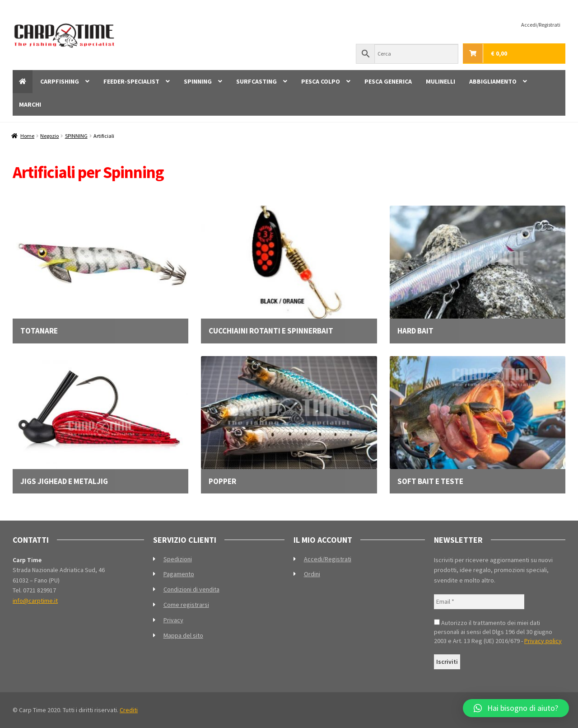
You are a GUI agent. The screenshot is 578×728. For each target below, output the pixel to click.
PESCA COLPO (321, 81)
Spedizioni (178, 559)
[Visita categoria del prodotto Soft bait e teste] (478, 421)
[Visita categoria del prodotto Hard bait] (478, 270)
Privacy (173, 620)
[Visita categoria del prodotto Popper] (289, 421)
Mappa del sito (183, 635)
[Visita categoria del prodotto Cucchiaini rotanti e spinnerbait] (289, 270)
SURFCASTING (256, 81)
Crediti (129, 710)
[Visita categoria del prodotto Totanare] (100, 270)
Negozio (49, 136)
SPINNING (198, 81)
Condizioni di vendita (191, 589)
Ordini (312, 574)
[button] (516, 708)
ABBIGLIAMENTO (493, 81)
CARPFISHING (60, 81)
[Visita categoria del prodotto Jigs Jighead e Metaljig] (100, 421)
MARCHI (30, 104)
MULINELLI (440, 81)
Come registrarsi (186, 605)
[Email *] (479, 602)
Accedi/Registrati (541, 25)
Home (27, 136)
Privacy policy (543, 641)
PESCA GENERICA (388, 81)
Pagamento (179, 574)
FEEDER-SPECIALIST (131, 81)
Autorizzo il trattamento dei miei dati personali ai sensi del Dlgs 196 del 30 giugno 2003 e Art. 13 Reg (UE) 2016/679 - (498, 632)
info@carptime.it (35, 601)
